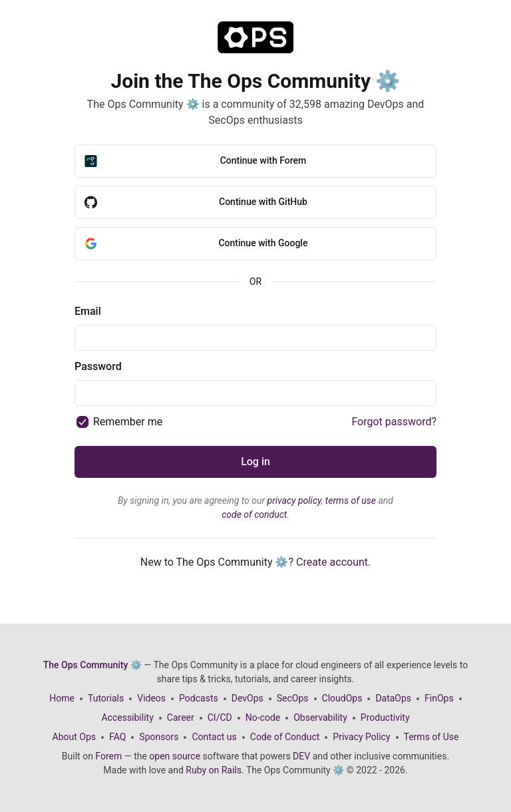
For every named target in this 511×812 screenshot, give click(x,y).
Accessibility (127, 717)
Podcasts (199, 698)
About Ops (74, 737)
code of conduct (254, 514)
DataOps (393, 698)
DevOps (248, 698)
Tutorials (106, 698)
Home (62, 698)
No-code (263, 717)
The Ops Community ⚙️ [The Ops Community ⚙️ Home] (92, 665)
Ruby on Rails (214, 770)
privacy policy (294, 501)
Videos (151, 698)
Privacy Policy (361, 737)
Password (98, 366)
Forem (108, 756)
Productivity (385, 717)
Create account (332, 562)
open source (175, 756)
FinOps (439, 698)
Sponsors (159, 737)
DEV (301, 756)
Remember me (128, 422)
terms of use (351, 501)
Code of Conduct (285, 737)
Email (88, 311)
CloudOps (342, 698)
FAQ (117, 737)
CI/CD (220, 717)
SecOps (293, 698)
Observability (320, 717)
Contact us (214, 737)
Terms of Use (431, 737)
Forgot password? (394, 422)
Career (181, 717)
